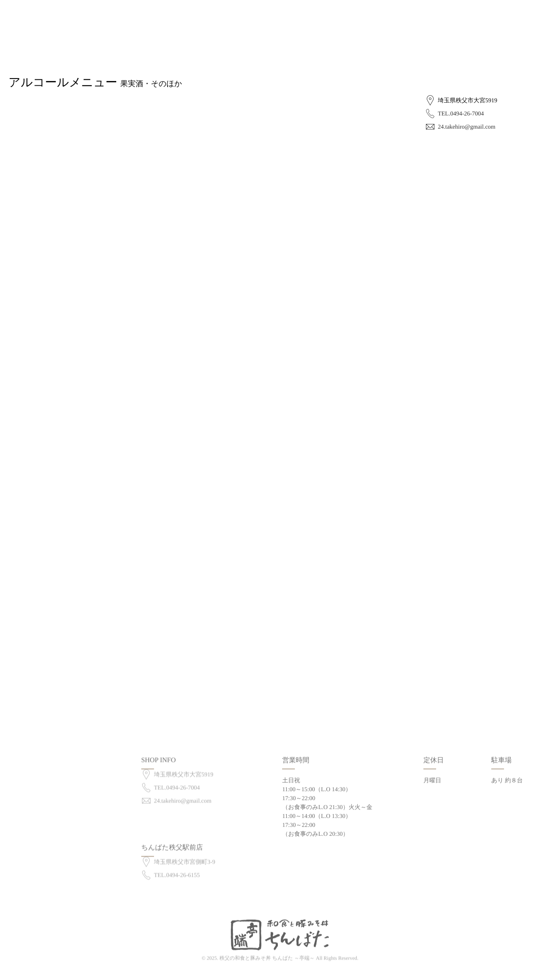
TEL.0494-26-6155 (177, 867)
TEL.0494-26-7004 (461, 114)
